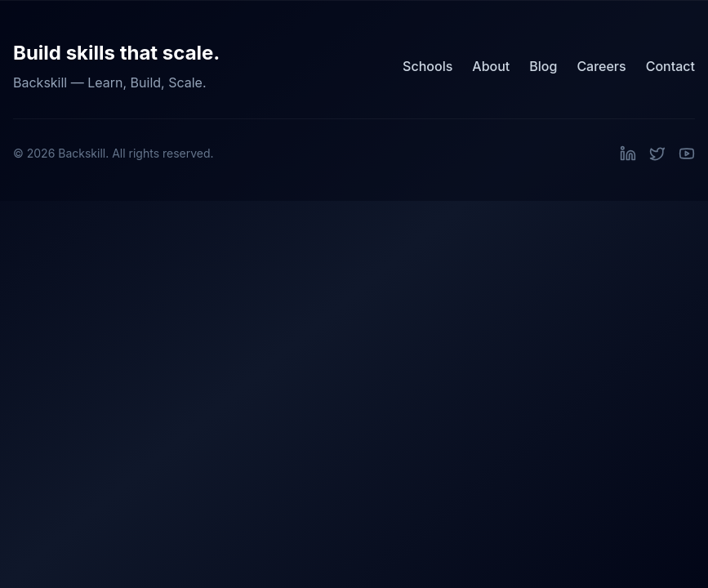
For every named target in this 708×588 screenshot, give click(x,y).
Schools (427, 66)
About (491, 66)
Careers (601, 66)
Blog (543, 66)
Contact (670, 66)
